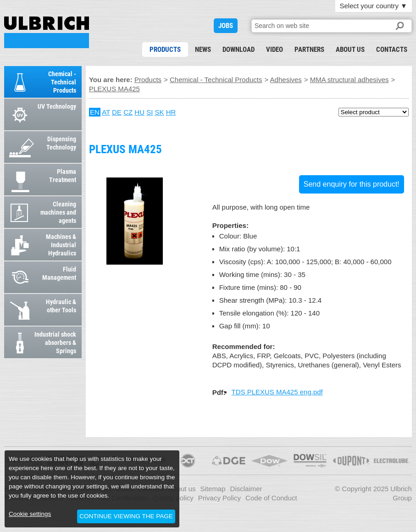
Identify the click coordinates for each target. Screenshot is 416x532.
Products (165, 50)
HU (139, 112)
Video (275, 50)
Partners (309, 50)
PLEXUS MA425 (47, 32)
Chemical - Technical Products (216, 80)
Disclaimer (246, 489)
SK (160, 112)
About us (350, 50)
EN (95, 112)
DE (117, 112)
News (203, 50)
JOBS (226, 26)
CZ (128, 112)
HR (171, 112)
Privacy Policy (219, 498)
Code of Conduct (271, 498)
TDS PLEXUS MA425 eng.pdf (277, 392)
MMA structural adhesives (349, 80)
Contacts (392, 50)
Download (239, 50)
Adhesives (286, 80)
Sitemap (213, 489)
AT (106, 112)
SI (150, 112)
